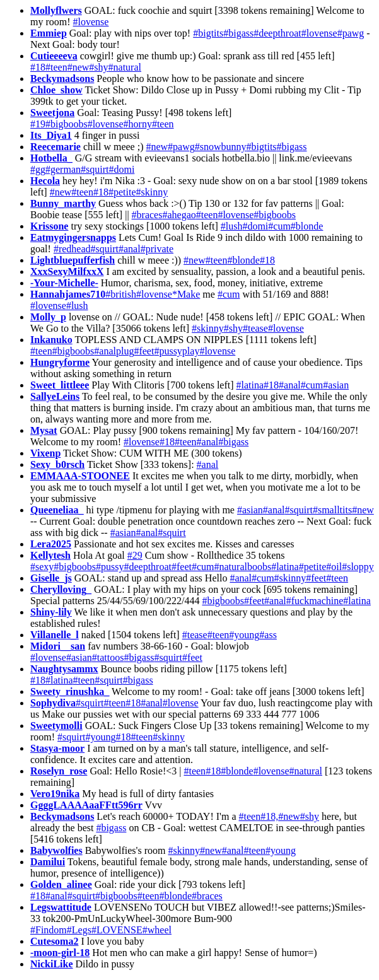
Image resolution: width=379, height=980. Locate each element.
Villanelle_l (55, 635)
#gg (38, 169)
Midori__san (58, 646)
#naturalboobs (243, 567)
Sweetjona (52, 113)
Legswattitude (61, 907)
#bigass (238, 33)
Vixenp (45, 453)
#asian (336, 385)
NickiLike (52, 964)
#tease (255, 328)
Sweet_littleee (60, 385)
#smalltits (332, 510)
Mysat (44, 430)
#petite (122, 192)
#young (244, 635)
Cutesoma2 (54, 941)
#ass (268, 635)
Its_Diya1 (51, 135)
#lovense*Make (168, 294)
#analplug (114, 351)
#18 (38, 67)
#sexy (42, 567)
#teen (56, 67)
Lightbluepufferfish (73, 260)
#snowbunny (221, 147)
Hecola (45, 181)
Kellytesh (50, 555)
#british (121, 294)
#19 (38, 124)
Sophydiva (53, 703)
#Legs (79, 930)
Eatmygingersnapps (73, 237)
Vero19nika (55, 794)
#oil (334, 567)
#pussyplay (177, 351)
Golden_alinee (61, 884)
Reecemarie (55, 147)
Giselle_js (51, 578)
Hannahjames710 (68, 294)
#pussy (110, 567)
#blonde (307, 226)
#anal (130, 249)
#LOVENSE (117, 930)
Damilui (48, 862)
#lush (232, 226)
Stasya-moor (57, 748)
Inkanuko (51, 340)
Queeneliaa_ (57, 510)
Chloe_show (56, 90)
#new (79, 67)
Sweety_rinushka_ (70, 691)
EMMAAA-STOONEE (80, 476)
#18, (269, 816)
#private (157, 249)
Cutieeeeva (54, 56)
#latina (250, 385)
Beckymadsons (62, 79)
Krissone (49, 226)
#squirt (95, 169)
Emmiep (49, 33)
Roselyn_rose (59, 771)
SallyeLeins (55, 396)
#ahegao (179, 215)
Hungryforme (60, 362)
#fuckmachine (315, 601)
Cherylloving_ (61, 589)
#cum (279, 226)
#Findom (49, 930)
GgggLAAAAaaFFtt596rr (86, 805)
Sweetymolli (56, 726)
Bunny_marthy (63, 203)
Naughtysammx (64, 669)
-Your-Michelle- (64, 283)
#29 (135, 555)
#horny (138, 124)
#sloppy (358, 567)
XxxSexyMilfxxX (67, 271)
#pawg (351, 33)
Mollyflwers (56, 10)
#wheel (157, 930)
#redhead (72, 249)
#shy (98, 67)
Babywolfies (56, 850)
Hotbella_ (51, 158)
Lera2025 (51, 544)
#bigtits (208, 33)
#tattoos (108, 657)
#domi (121, 169)
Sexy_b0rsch (57, 464)
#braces (147, 215)
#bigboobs (67, 124)
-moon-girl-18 (60, 953)
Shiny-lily (51, 612)
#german (63, 169)
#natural (125, 67)
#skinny (152, 192)
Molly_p (48, 317)
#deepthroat (277, 33)
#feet (144, 351)
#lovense (91, 22)
